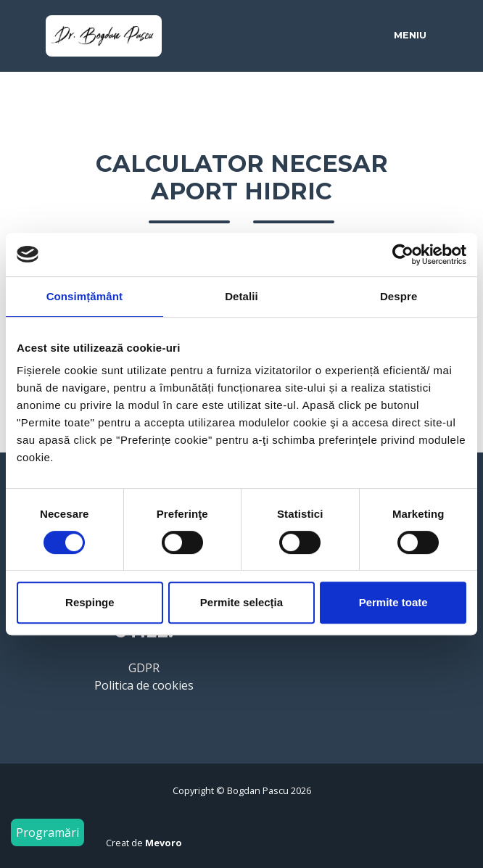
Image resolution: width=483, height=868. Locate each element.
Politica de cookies (144, 685)
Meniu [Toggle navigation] (410, 35)
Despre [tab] (399, 296)
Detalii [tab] (241, 296)
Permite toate (393, 602)
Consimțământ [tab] (84, 296)
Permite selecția (241, 602)
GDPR (144, 668)
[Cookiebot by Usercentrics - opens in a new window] (403, 255)
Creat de (144, 843)
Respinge (90, 602)
